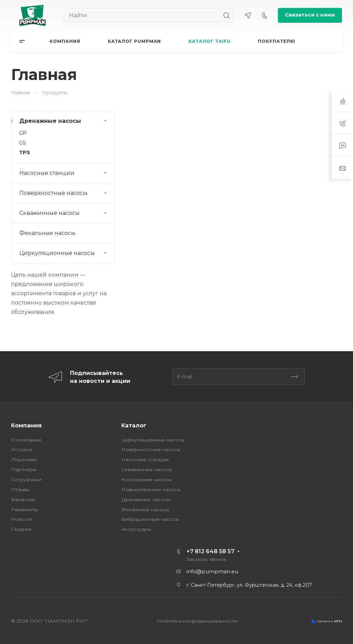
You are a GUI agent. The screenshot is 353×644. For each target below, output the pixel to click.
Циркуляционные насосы (64, 253)
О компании (26, 440)
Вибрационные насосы (150, 519)
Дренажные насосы (64, 121)
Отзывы (20, 489)
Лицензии (24, 459)
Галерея (21, 529)
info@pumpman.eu (212, 572)
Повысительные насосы (151, 489)
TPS (24, 152)
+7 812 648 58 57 (210, 551)
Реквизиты (24, 509)
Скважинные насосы (64, 213)
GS (22, 143)
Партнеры (24, 469)
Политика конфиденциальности (197, 621)
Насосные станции (64, 173)
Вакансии (23, 499)
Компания (26, 425)
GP (23, 133)
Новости (22, 519)
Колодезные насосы (147, 479)
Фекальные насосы (47, 233)
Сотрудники (26, 479)
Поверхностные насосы (64, 193)
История (22, 449)
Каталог (134, 425)
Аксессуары (136, 529)
